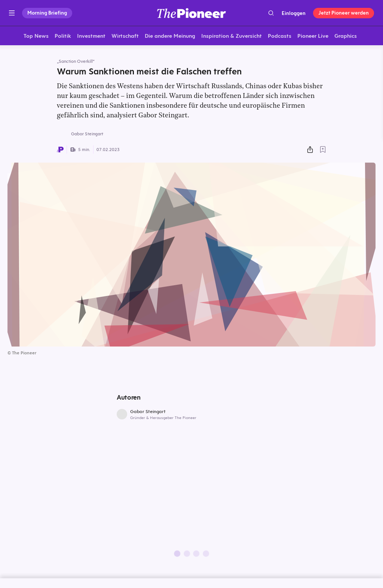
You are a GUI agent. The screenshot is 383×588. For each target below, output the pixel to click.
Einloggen (294, 13)
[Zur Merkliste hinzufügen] (323, 151)
